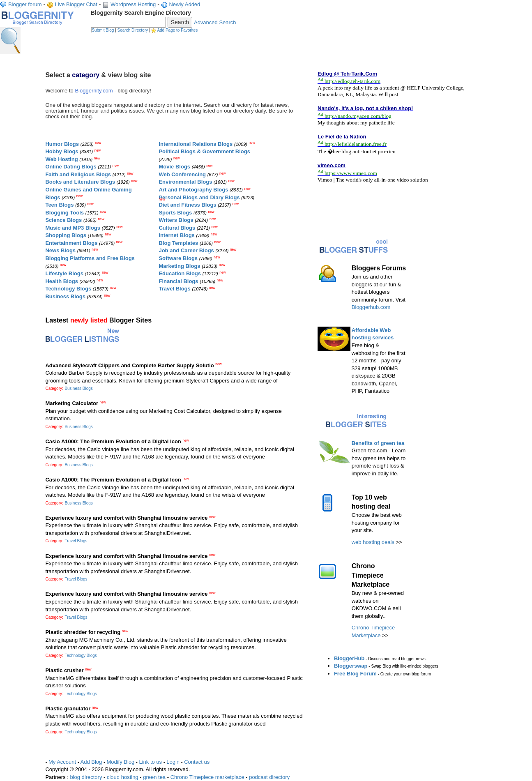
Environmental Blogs (185, 182)
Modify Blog (120, 762)
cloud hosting (123, 777)
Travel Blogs (174, 289)
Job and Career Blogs (186, 250)
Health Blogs (61, 281)
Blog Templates (178, 243)
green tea (154, 777)
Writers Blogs (176, 220)
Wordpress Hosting (133, 4)
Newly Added (184, 4)
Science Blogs (63, 220)
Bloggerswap (351, 666)
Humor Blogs (62, 144)
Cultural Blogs (177, 228)
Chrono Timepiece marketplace (207, 777)
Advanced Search (215, 22)
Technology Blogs (68, 289)
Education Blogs (180, 273)
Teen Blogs (59, 205)
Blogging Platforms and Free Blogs (90, 258)
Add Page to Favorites (177, 30)
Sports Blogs (175, 213)
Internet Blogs (176, 235)
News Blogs (60, 250)
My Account (62, 762)
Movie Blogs (174, 167)
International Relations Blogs (196, 144)
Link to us (150, 762)
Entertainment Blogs (71, 243)
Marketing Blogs (179, 266)
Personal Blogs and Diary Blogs (199, 197)
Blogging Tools (64, 213)
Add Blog (91, 762)
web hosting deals (373, 542)
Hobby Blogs (62, 151)
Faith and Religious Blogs (78, 174)
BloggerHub (349, 658)
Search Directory (133, 30)
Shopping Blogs (66, 235)
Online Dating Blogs (71, 167)
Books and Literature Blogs (80, 182)
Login (173, 762)
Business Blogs (65, 296)
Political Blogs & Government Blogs (204, 151)
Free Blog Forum (355, 674)
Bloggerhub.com (371, 307)
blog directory (86, 777)
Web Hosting (61, 159)
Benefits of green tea (378, 443)
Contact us (197, 762)
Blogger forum (25, 4)
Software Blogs (178, 258)
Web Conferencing (182, 174)
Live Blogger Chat (76, 4)
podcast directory (269, 777)
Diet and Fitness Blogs (187, 205)
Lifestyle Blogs (64, 273)
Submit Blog (103, 30)
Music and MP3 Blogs (73, 228)
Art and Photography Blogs (193, 190)
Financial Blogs (178, 281)
